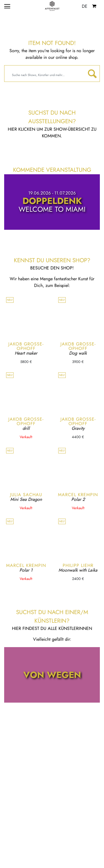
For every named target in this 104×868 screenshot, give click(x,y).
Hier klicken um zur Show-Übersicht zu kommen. (52, 133)
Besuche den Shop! (52, 268)
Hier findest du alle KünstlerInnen (52, 628)
